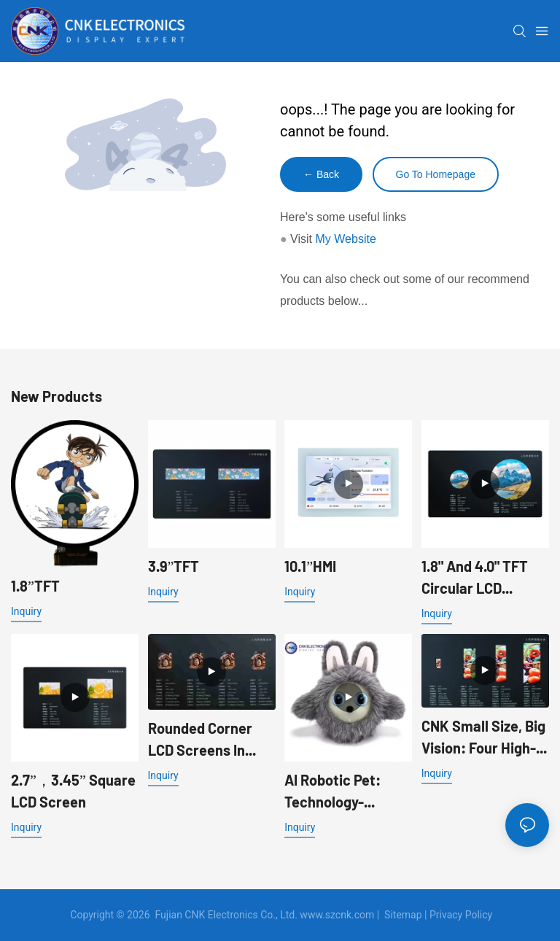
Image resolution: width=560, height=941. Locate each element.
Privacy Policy (461, 915)
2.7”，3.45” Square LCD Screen (73, 791)
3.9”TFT (174, 566)
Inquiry (26, 611)
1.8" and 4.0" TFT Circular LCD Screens (475, 578)
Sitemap (403, 915)
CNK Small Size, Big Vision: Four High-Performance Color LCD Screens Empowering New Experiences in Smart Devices (483, 738)
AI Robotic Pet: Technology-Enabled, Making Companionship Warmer (337, 792)
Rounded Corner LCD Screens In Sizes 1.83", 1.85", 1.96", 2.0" (202, 740)
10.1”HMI (310, 566)
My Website (346, 239)
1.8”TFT (35, 586)
